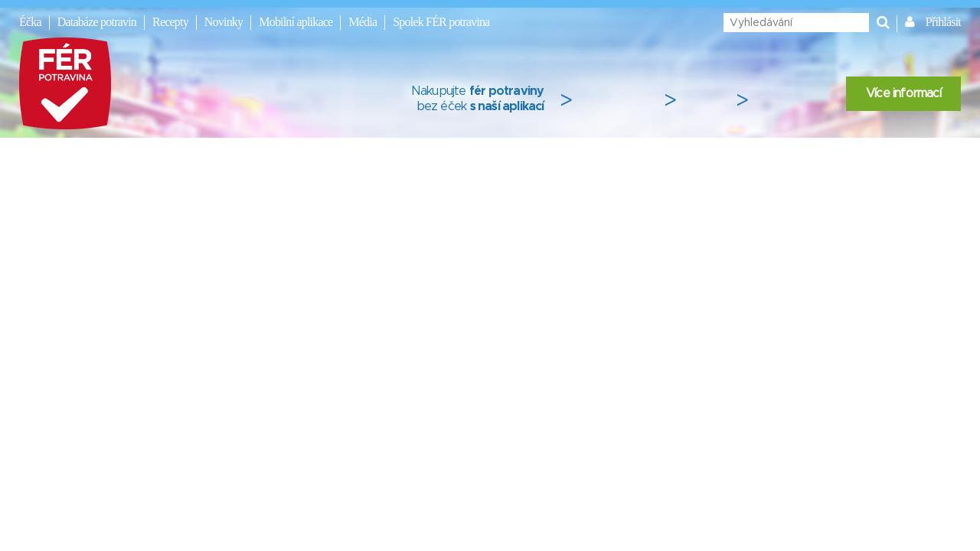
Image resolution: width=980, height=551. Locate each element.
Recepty (170, 22)
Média (363, 22)
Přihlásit (943, 22)
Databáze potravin (97, 22)
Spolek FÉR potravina (441, 22)
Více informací (903, 93)
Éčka (30, 22)
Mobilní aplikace (296, 22)
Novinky (224, 22)
